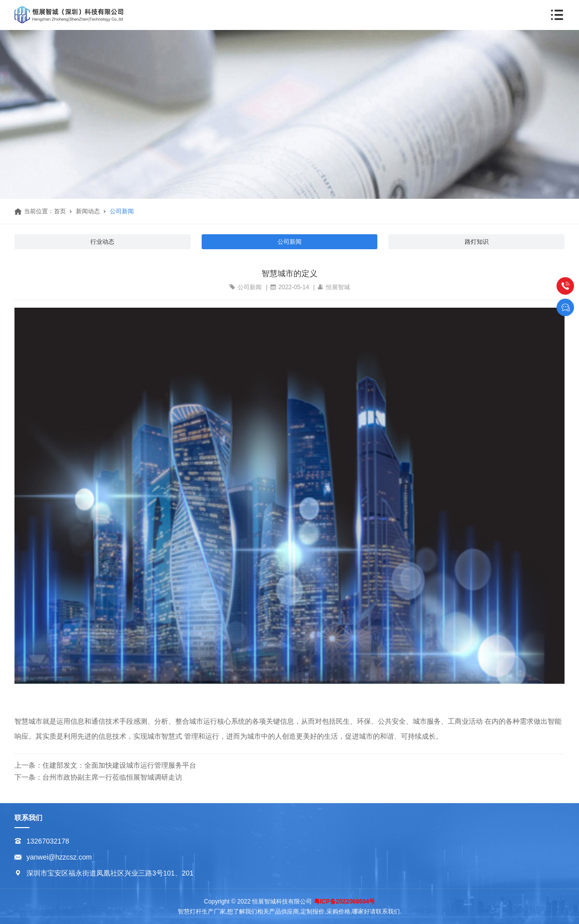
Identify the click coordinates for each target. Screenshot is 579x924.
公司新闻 (122, 211)
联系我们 (28, 818)
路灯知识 (477, 242)
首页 (60, 211)
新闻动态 (88, 211)
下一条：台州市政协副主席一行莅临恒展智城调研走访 (98, 777)
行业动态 (102, 242)
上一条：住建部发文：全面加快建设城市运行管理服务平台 (105, 765)
